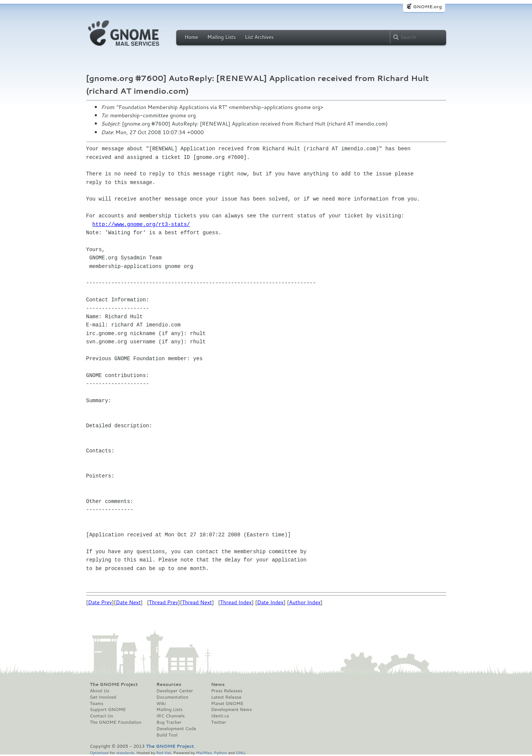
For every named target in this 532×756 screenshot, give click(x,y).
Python (221, 752)
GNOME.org (427, 7)
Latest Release (226, 697)
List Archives (259, 37)
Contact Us (102, 716)
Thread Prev (163, 602)
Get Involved (103, 697)
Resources (169, 684)
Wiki (161, 704)
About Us (100, 691)
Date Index (270, 602)
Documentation (172, 697)
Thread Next (197, 602)
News (218, 684)
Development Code (176, 729)
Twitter (219, 722)
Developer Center (175, 691)
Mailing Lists (222, 37)
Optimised (99, 752)
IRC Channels (171, 716)
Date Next (128, 602)
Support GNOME (108, 710)
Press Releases (227, 691)
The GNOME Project (114, 684)
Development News (232, 710)
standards (125, 752)
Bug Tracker (169, 722)
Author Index (305, 602)
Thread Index (236, 602)
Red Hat (163, 752)
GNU (241, 752)
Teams (97, 704)
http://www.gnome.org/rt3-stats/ (141, 224)
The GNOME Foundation (116, 722)
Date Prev (100, 602)
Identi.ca (220, 716)
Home (192, 37)
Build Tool (167, 735)
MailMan (204, 752)
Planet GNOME (227, 704)
